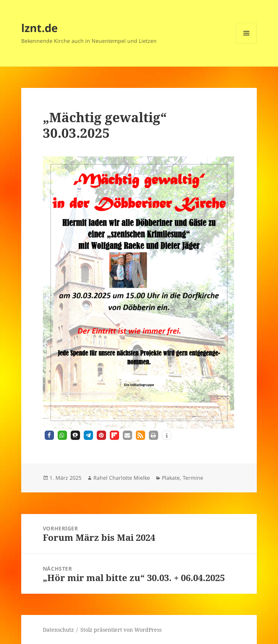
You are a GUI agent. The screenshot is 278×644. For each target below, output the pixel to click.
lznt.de (39, 28)
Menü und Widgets (247, 43)
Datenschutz (58, 630)
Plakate (171, 478)
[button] (49, 435)
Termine (193, 478)
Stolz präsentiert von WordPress (121, 630)
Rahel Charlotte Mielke (122, 478)
